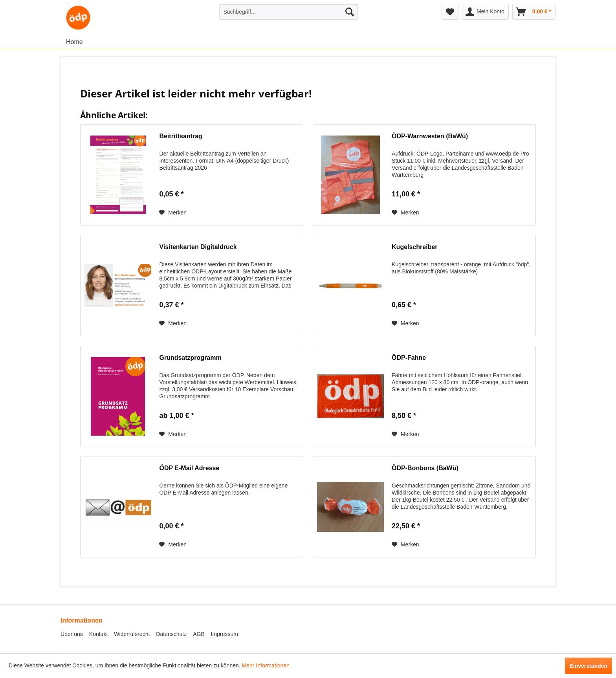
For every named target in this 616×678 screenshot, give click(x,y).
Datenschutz (171, 634)
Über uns (72, 634)
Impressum (225, 634)
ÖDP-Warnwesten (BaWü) (430, 136)
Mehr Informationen (266, 665)
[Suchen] (350, 12)
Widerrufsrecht (132, 634)
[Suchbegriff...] (289, 12)
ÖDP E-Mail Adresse (189, 468)
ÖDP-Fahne (409, 358)
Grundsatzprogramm (190, 358)
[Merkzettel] (450, 12)
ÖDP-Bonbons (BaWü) (425, 468)
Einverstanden (588, 666)
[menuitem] (289, 12)
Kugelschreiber (414, 247)
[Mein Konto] (485, 12)
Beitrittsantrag (181, 136)
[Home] (74, 42)
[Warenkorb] (534, 12)
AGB (199, 634)
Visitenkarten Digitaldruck (198, 247)
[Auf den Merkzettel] (173, 213)
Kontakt (98, 634)
